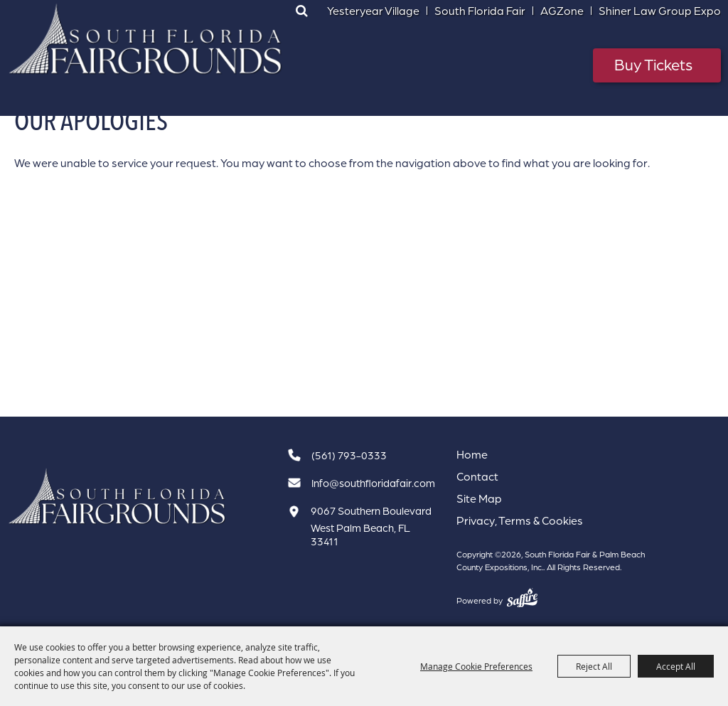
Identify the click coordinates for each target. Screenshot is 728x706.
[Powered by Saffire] (522, 598)
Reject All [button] (594, 666)
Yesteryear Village (373, 11)
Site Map (479, 498)
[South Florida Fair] (117, 497)
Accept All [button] (676, 666)
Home (472, 454)
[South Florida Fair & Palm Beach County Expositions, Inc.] (146, 39)
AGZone (562, 11)
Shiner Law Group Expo (660, 11)
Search (302, 11)
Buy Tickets (653, 64)
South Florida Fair (480, 11)
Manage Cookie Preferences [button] (476, 666)
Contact (477, 476)
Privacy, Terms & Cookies (520, 520)
